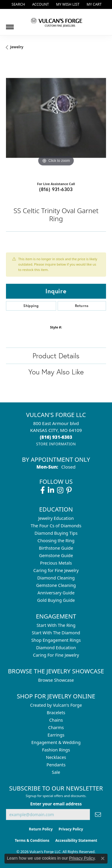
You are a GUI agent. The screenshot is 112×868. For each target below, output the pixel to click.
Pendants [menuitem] (56, 765)
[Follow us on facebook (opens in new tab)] (43, 490)
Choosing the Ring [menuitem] (56, 541)
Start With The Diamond (56, 633)
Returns (82, 306)
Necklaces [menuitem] (56, 757)
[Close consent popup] (103, 858)
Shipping (31, 306)
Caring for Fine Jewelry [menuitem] (56, 570)
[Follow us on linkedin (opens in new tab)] (51, 490)
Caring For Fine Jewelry (56, 655)
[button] (18, 4)
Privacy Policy (71, 829)
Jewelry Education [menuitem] (56, 518)
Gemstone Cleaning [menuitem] (56, 585)
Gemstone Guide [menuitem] (56, 555)
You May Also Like (56, 372)
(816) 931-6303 (56, 189)
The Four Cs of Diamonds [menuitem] (56, 526)
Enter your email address (56, 804)
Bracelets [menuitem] (56, 713)
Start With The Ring (56, 625)
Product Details (56, 356)
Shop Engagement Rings (56, 640)
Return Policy (41, 829)
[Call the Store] (56, 437)
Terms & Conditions (32, 840)
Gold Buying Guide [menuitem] (56, 600)
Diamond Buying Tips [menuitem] (56, 533)
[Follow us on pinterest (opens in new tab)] (69, 490)
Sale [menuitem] (56, 772)
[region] (56, 118)
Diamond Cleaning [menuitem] (56, 578)
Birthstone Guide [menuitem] (56, 548)
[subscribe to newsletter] (98, 814)
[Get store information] (56, 444)
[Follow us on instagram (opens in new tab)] (60, 490)
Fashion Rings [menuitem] (56, 750)
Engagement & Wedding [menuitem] (56, 742)
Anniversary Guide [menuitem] (56, 593)
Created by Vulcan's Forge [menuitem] (56, 705)
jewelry (17, 47)
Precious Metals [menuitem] (56, 563)
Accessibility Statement (76, 840)
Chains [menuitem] (56, 720)
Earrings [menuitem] (56, 735)
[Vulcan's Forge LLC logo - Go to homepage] (56, 22)
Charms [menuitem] (56, 727)
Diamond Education (56, 648)
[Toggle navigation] (10, 25)
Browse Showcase (56, 680)
